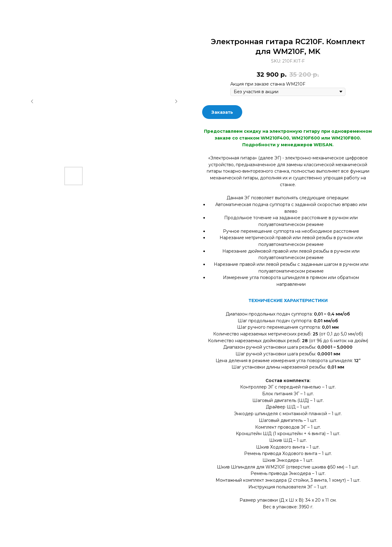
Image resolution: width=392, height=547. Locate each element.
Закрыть (21, 9)
